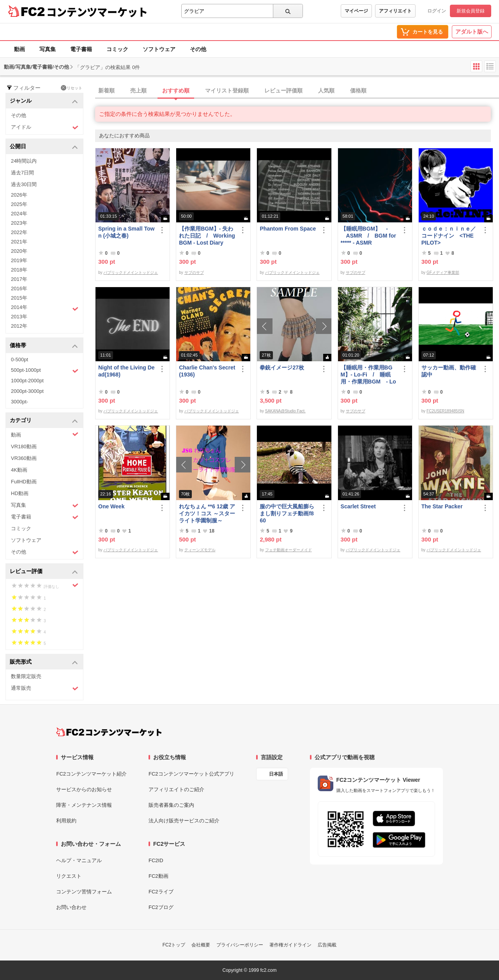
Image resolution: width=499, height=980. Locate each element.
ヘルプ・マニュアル (79, 860)
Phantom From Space (288, 229)
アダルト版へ (472, 32)
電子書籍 (81, 49)
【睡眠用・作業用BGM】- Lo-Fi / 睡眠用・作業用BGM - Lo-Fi (368, 375)
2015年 (19, 298)
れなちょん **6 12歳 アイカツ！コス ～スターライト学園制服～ (207, 513)
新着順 (106, 91)
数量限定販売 (26, 676)
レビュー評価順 (283, 91)
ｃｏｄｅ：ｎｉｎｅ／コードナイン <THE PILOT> (449, 236)
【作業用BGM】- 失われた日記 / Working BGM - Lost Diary (207, 236)
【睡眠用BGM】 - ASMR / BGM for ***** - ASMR (368, 236)
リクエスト (69, 876)
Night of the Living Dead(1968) (127, 371)
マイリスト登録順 (227, 91)
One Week (111, 506)
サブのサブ (194, 273)
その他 (198, 49)
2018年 (19, 270)
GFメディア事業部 (443, 273)
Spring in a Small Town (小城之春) (126, 232)
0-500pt (19, 360)
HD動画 (20, 493)
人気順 (326, 91)
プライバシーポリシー (240, 945)
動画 (19, 49)
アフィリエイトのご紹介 (176, 789)
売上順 (138, 91)
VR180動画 (24, 447)
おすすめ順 (176, 91)
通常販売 (45, 688)
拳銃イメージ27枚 (282, 367)
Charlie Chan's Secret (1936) (207, 371)
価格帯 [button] (44, 346)
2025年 (19, 204)
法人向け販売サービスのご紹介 (184, 821)
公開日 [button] (44, 147)
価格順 (358, 91)
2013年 (19, 317)
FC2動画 (158, 876)
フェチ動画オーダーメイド (288, 550)
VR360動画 (24, 458)
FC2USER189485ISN (445, 411)
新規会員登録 (471, 11)
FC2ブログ (161, 907)
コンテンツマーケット (97, 12)
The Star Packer (442, 506)
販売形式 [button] (44, 662)
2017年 (19, 279)
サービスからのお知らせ (84, 789)
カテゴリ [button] (44, 421)
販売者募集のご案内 (171, 805)
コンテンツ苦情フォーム (84, 892)
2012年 (19, 326)
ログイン (437, 11)
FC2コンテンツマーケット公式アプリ (191, 774)
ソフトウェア (159, 49)
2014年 (45, 308)
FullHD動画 (24, 482)
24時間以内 (24, 161)
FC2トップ (174, 945)
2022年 (19, 232)
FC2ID (156, 860)
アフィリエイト (395, 11)
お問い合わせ (71, 907)
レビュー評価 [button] (44, 572)
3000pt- (19, 402)
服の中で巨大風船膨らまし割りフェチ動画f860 (287, 513)
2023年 (19, 223)
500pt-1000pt (45, 371)
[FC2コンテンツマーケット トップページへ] (109, 732)
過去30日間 (24, 184)
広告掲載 (327, 945)
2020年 (19, 251)
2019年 (19, 260)
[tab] (297, 91)
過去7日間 (22, 173)
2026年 (19, 195)
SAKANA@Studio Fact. (285, 411)
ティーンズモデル (200, 550)
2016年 (19, 288)
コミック (117, 49)
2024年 (19, 214)
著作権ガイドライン (290, 945)
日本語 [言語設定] (276, 774)
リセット (72, 88)
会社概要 (201, 945)
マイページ (356, 11)
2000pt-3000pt (27, 391)
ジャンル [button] (44, 101)
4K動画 (19, 470)
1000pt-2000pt (27, 381)
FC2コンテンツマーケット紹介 (91, 774)
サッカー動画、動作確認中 (449, 371)
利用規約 (66, 821)
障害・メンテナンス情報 (84, 805)
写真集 (48, 49)
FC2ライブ (161, 892)
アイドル (45, 127)
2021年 (19, 242)
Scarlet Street (358, 506)
